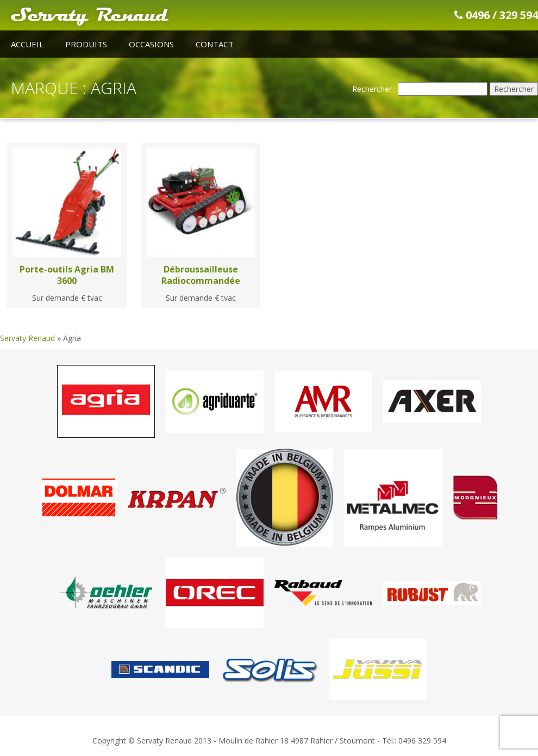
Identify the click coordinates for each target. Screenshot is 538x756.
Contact (215, 44)
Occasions (151, 44)
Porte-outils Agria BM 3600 (67, 275)
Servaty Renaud (27, 338)
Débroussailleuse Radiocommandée (201, 275)
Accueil (27, 44)
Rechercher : (374, 89)
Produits (86, 44)
